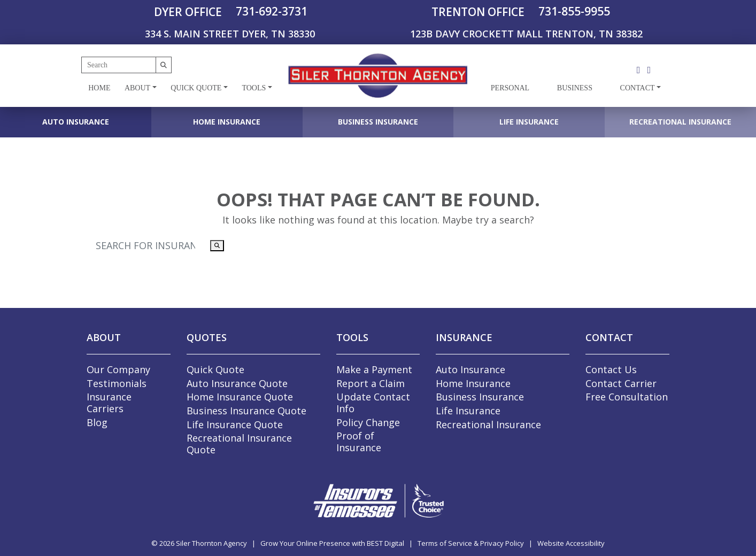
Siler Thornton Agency (211, 543)
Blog (97, 422)
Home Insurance (227, 122)
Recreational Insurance (680, 122)
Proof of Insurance (359, 442)
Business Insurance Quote (246, 411)
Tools (254, 88)
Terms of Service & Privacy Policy (471, 543)
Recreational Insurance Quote (239, 444)
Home (99, 88)
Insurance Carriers (109, 403)
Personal (510, 88)
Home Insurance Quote (240, 397)
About (137, 88)
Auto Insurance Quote (237, 383)
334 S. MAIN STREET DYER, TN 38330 (230, 34)
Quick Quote (196, 88)
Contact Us (611, 369)
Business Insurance (378, 122)
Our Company (118, 369)
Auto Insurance (76, 122)
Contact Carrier (621, 383)
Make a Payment (374, 369)
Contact (638, 88)
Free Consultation (627, 397)
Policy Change (368, 422)
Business (575, 88)
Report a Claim (371, 383)
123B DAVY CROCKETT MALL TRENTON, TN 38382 (526, 34)
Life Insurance (529, 122)
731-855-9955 (574, 11)
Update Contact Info (373, 403)
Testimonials (117, 383)
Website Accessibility (571, 543)
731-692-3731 (272, 11)
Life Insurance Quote (235, 424)
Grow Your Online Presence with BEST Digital (332, 543)
